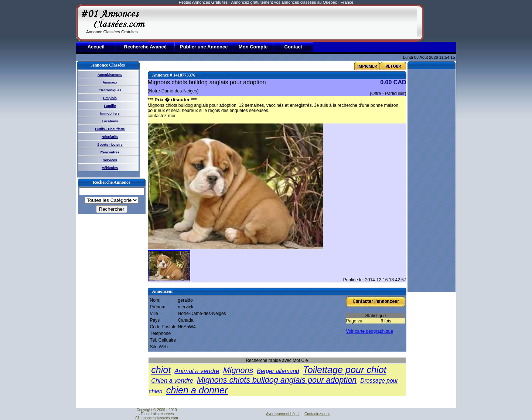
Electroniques (110, 90)
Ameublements (110, 75)
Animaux (110, 82)
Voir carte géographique (370, 331)
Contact (293, 47)
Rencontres (110, 152)
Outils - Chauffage (110, 129)
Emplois (110, 98)
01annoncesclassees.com (156, 418)
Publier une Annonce (204, 47)
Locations (110, 121)
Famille (110, 106)
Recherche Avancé (145, 47)
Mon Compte (253, 47)
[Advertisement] (283, 23)
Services (110, 160)
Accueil (96, 47)
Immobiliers (110, 114)
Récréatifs (110, 137)
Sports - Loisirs (110, 145)
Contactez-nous (317, 414)
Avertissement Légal (283, 414)
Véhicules (110, 168)
